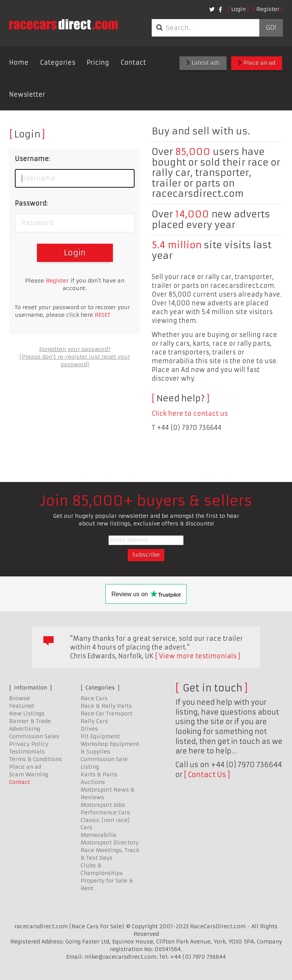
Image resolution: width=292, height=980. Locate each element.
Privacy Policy (29, 744)
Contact (133, 62)
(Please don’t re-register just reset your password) (75, 361)
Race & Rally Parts (106, 706)
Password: (31, 203)
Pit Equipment (100, 736)
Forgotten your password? (75, 349)
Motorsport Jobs (103, 805)
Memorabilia (98, 835)
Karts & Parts (99, 774)
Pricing (98, 62)
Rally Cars (94, 721)
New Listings (27, 713)
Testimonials (27, 752)
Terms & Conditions (36, 759)
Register (268, 9)
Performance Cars (105, 812)
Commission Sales (34, 736)
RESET (102, 315)
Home (19, 62)
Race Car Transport (106, 713)
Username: (32, 159)
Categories (58, 62)
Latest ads (203, 63)
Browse (20, 698)
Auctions (93, 782)
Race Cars (94, 698)
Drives (89, 729)
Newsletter (27, 94)
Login (238, 9)
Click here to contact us (190, 413)
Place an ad (257, 63)
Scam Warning (29, 774)
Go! (271, 28)
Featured (21, 706)
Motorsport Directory (110, 843)
